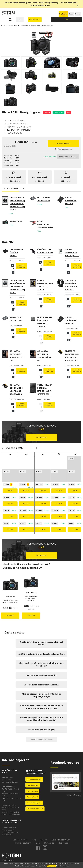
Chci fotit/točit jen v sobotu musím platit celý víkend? (42, 643)
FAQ (34, 840)
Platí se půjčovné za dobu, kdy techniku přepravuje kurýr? (41, 695)
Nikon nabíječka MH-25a (71, 201)
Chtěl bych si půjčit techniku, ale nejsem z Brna (41, 654)
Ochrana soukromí (23, 843)
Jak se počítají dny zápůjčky (41, 730)
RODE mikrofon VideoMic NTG (45, 224)
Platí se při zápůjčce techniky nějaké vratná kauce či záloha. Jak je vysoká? (42, 719)
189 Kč (68, 181)
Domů (4, 26)
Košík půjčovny (35, 20)
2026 (19, 448)
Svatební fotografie (34, 803)
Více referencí (74, 795)
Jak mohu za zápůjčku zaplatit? (41, 675)
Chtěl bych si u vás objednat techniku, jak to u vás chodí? (42, 665)
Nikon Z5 (10, 596)
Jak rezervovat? (20, 840)
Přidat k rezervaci (21, 266)
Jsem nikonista (33, 785)
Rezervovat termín (63, 144)
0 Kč (18, 181)
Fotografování (32, 797)
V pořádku (51, 866)
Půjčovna (63, 14)
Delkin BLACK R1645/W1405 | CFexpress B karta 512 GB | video (17, 204)
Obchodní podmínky (61, 840)
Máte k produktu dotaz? (68, 156)
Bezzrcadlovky (25, 26)
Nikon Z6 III (16, 221)
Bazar (71, 14)
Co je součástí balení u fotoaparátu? (41, 685)
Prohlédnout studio (40, 5)
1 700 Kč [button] (10, 491)
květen (10, 448)
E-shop (78, 14)
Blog (38, 843)
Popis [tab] (22, 188)
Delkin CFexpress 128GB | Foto (72, 252)
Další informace (62, 866)
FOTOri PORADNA (34, 779)
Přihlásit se (49, 843)
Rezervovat (10, 616)
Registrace (63, 843)
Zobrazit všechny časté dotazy (42, 740)
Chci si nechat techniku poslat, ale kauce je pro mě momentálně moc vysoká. (41, 707)
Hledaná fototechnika (35, 809)
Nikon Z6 (31, 592)
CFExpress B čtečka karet (17, 252)
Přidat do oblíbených (63, 149)
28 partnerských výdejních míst (11, 832)
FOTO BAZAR (32, 791)
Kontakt (44, 840)
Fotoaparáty (13, 26)
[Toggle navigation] (67, 20)
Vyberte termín (42, 437)
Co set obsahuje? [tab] (10, 188)
